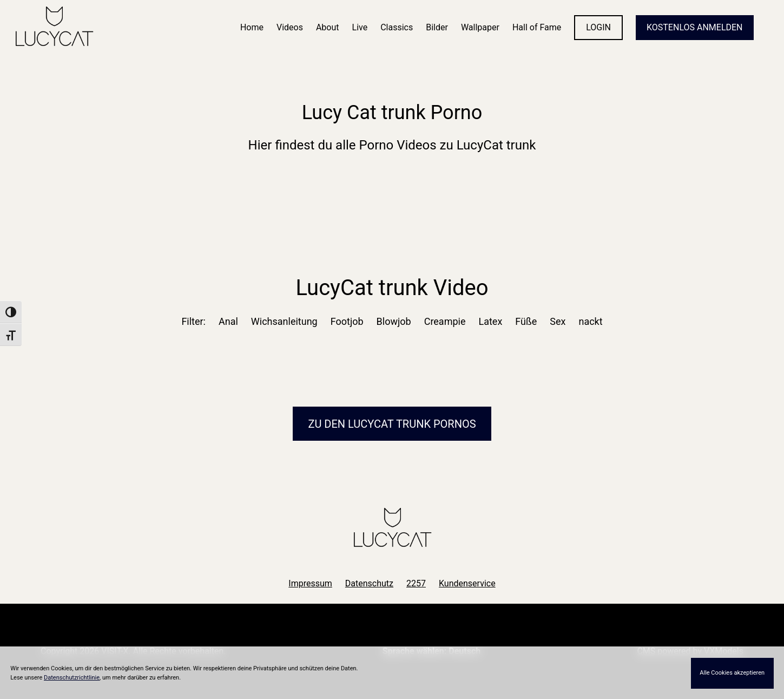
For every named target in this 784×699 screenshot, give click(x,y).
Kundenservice (467, 583)
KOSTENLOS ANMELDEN (694, 27)
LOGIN (598, 27)
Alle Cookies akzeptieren (732, 673)
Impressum (310, 583)
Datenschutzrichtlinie (72, 678)
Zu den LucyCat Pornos (392, 424)
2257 (416, 583)
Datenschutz (369, 583)
